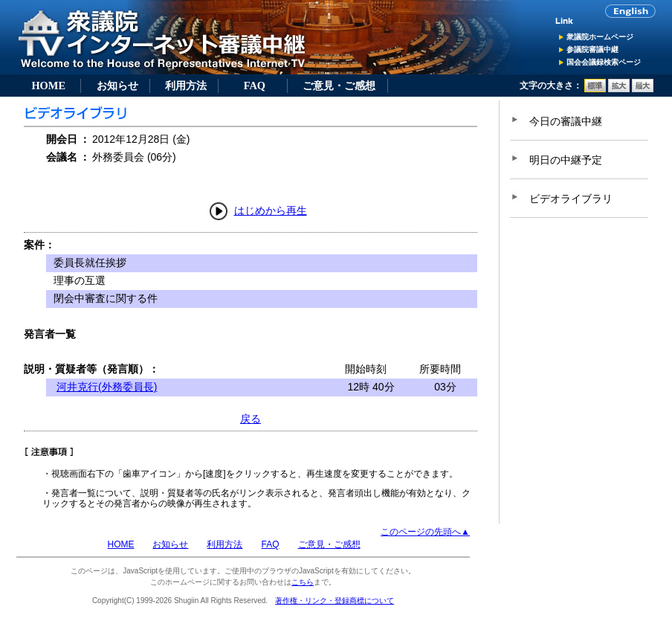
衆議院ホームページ (600, 37)
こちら (303, 582)
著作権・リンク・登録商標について (335, 601)
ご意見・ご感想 (339, 86)
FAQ (255, 86)
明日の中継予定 (566, 160)
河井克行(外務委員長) (107, 387)
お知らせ (117, 86)
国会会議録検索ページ (604, 62)
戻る (251, 419)
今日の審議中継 (566, 121)
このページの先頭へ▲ (425, 532)
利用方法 (186, 86)
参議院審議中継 (592, 49)
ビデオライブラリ (571, 199)
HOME (48, 86)
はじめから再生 (271, 210)
